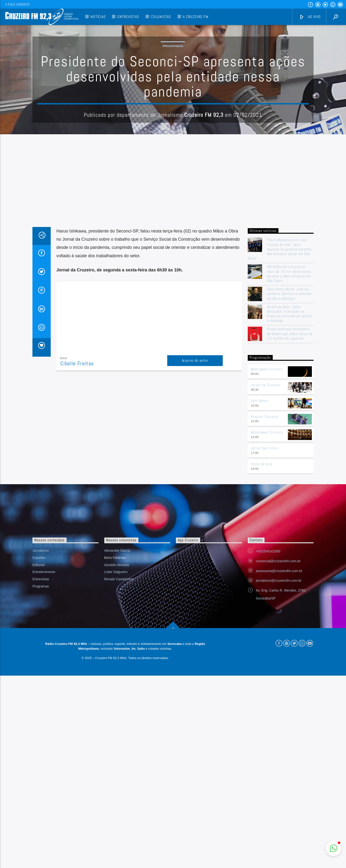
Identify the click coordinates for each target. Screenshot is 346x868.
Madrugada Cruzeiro (267, 561)
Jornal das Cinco (264, 640)
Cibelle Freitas (77, 461)
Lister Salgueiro (116, 764)
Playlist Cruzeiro (265, 609)
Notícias (98, 17)
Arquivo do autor (195, 457)
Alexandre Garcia (117, 743)
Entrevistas (128, 17)
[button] (334, 848)
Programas (173, 95)
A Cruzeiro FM (195, 17)
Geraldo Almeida (117, 757)
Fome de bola (262, 656)
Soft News (259, 593)
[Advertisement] (173, 288)
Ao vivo (310, 17)
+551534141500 (268, 744)
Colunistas (161, 17)
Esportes (39, 750)
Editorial (39, 757)
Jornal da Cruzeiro (266, 577)
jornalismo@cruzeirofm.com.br (279, 773)
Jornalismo (41, 743)
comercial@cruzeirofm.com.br (278, 753)
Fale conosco (17, 4)
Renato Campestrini (119, 771)
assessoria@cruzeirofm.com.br (279, 763)
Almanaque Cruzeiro (267, 625)
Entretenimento (44, 764)
